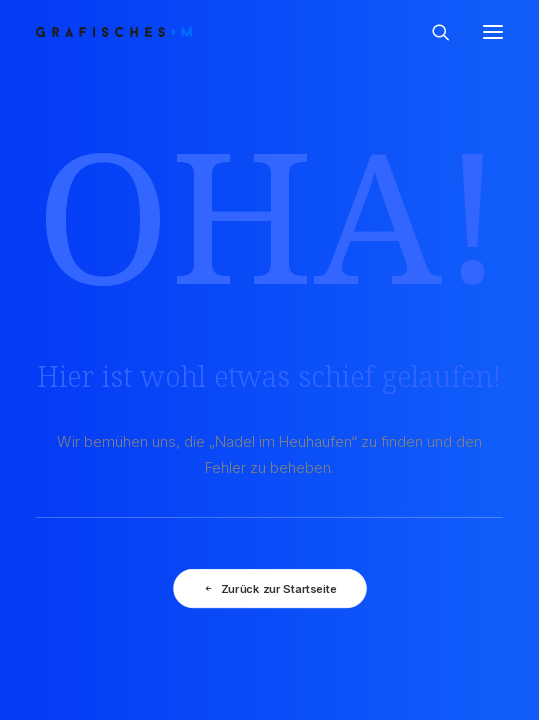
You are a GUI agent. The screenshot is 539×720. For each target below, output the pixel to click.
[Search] (432, 32)
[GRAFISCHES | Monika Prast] (187, 32)
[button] (493, 32)
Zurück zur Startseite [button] (269, 589)
